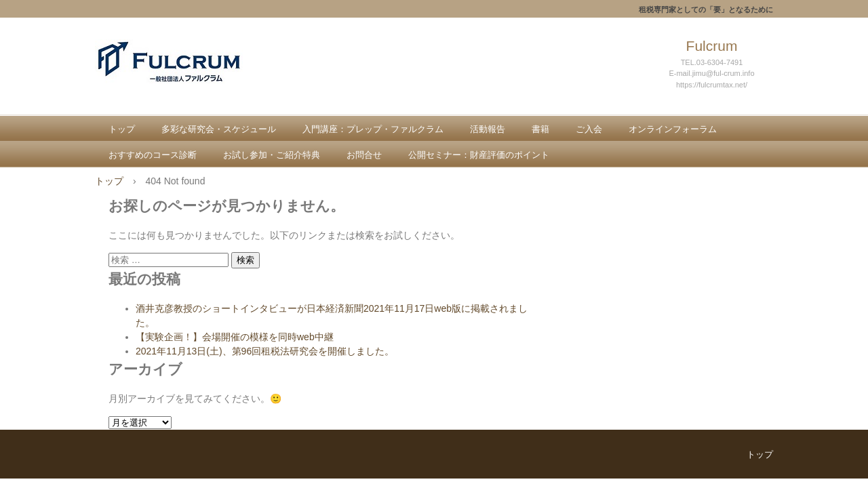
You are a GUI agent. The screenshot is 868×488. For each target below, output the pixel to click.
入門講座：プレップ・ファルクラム (373, 129)
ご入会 (589, 129)
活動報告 (488, 129)
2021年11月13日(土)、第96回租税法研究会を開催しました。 (265, 351)
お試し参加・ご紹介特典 (272, 155)
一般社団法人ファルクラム (194, 76)
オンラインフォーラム (673, 129)
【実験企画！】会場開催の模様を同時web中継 (235, 337)
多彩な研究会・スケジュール (219, 129)
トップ (122, 129)
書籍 (540, 129)
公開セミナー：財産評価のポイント (479, 155)
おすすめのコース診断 (153, 155)
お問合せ (364, 155)
